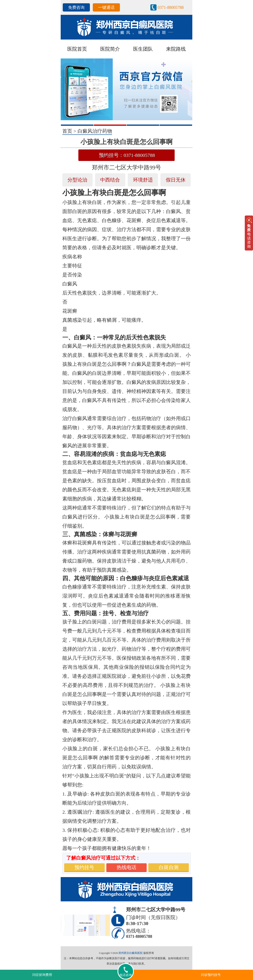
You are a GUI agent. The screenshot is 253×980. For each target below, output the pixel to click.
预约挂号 (84, 867)
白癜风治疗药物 (95, 131)
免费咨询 (76, 7)
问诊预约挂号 (211, 975)
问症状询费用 (42, 975)
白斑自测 (169, 867)
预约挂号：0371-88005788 (127, 155)
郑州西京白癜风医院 (131, 953)
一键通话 (106, 7)
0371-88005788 (171, 7)
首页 (67, 131)
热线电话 (126, 867)
